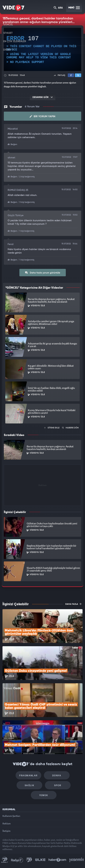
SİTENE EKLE (52, 428)
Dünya (57, 775)
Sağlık (29, 785)
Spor (58, 785)
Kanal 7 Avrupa (29, 860)
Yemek (44, 795)
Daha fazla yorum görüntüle (42, 273)
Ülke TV (40, 860)
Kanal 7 (5, 860)
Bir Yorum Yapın (42, 116)
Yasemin (77, 860)
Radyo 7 (17, 860)
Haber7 (57, 860)
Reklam (7, 823)
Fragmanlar (28, 775)
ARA (58, 8)
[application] (42, 49)
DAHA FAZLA (73, 604)
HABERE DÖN (70, 428)
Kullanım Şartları (11, 816)
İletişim (6, 831)
